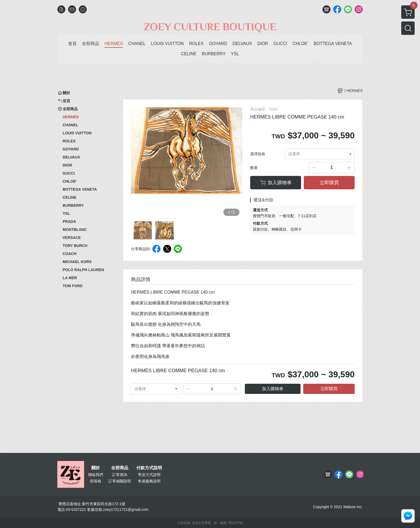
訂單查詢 (120, 475)
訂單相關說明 (120, 481)
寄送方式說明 (149, 475)
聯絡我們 (96, 475)
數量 (254, 168)
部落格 (96, 481)
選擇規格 (258, 154)
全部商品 (120, 468)
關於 (96, 468)
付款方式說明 (149, 468)
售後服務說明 (149, 481)
